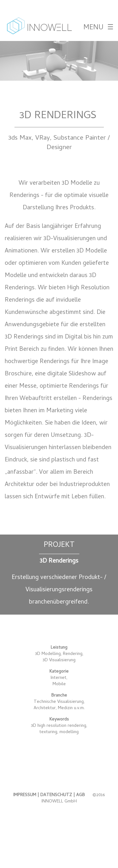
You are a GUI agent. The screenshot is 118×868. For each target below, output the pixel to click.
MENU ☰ (98, 28)
